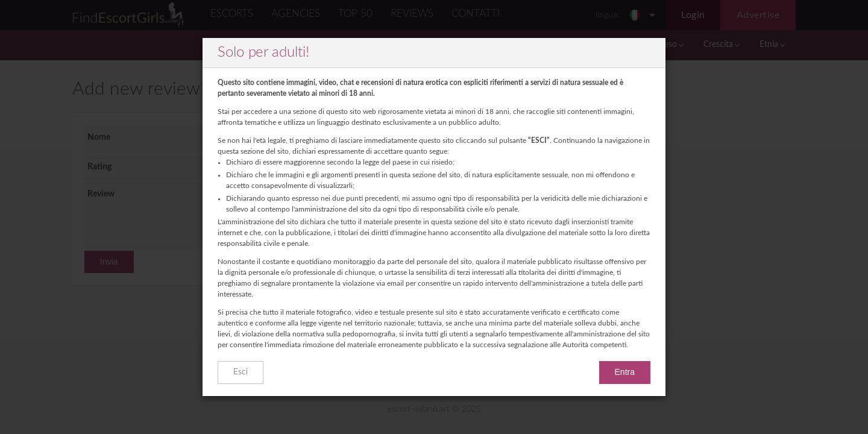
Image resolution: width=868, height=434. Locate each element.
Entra (625, 372)
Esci (241, 372)
